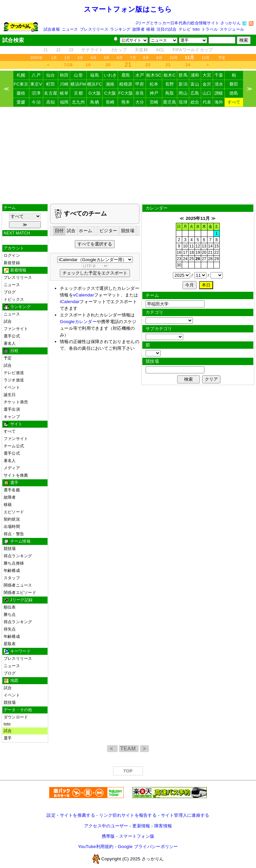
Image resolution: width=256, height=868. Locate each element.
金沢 (207, 84)
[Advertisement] (128, 155)
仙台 (51, 75)
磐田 (234, 84)
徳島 (234, 93)
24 (188, 65)
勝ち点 (10, 615)
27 (204, 259)
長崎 (110, 102)
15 (217, 246)
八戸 (36, 75)
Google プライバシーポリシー (148, 847)
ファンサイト (16, 329)
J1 (46, 50)
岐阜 (64, 93)
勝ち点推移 (14, 563)
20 (108, 65)
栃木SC (154, 75)
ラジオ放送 (14, 380)
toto (196, 29)
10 (185, 246)
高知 (51, 102)
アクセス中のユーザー (106, 826)
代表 (207, 102)
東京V (36, 84)
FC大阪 (126, 93)
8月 (146, 58)
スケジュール (232, 29)
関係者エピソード (20, 593)
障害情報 (163, 826)
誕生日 (10, 395)
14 (210, 246)
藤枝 (21, 93)
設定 (51, 815)
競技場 (10, 549)
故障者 (138, 29)
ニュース (70, 29)
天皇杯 (141, 50)
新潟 (183, 84)
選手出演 (12, 409)
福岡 (64, 102)
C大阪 (110, 93)
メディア (12, 468)
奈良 (140, 93)
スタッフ (12, 578)
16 (179, 252)
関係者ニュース (18, 585)
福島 (95, 75)
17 (185, 252)
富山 (195, 84)
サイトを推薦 (16, 475)
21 (210, 252)
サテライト (92, 50)
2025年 (36, 58)
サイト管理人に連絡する (185, 815)
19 (88, 65)
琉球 (183, 102)
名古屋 (51, 93)
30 (179, 265)
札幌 (21, 75)
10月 (174, 58)
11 (192, 246)
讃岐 (219, 93)
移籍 (150, 29)
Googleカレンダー (78, 322)
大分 (140, 102)
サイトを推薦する (77, 815)
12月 (205, 58)
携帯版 (108, 836)
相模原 (126, 84)
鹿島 (126, 75)
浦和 (195, 75)
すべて (234, 102)
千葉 (219, 75)
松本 (154, 84)
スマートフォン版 (137, 836)
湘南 (110, 84)
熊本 (126, 102)
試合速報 (52, 29)
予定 (222, 58)
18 (192, 252)
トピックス (14, 299)
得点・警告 (14, 534)
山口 (207, 93)
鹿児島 (170, 102)
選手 (8, 738)
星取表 (10, 644)
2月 (67, 58)
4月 (94, 58)
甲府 (140, 84)
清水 (219, 84)
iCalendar (70, 302)
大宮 (207, 75)
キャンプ (12, 417)
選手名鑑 (12, 490)
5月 (107, 58)
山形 (78, 75)
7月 (133, 58)
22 (148, 65)
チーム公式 (14, 446)
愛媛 (21, 102)
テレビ (185, 29)
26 (198, 259)
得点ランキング (18, 556)
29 (217, 259)
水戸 (140, 75)
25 (192, 259)
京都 (78, 93)
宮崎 (154, 102)
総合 (195, 102)
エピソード (14, 512)
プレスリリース (94, 29)
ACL (160, 50)
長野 (170, 84)
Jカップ (119, 50)
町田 (51, 84)
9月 (159, 58)
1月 (54, 58)
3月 (80, 58)
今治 (36, 102)
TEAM (129, 749)
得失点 (10, 629)
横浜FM (78, 84)
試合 (8, 321)
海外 (219, 102)
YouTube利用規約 (96, 847)
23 (168, 65)
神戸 (154, 93)
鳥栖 (95, 102)
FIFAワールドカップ (193, 50)
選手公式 (12, 336)
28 (210, 259)
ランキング (120, 29)
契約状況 (12, 519)
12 (198, 246)
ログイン (12, 255)
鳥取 (170, 93)
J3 (71, 50)
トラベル (210, 29)
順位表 (10, 607)
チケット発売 (16, 402)
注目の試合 (167, 29)
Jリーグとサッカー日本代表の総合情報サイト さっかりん (188, 23)
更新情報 (141, 826)
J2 (58, 50)
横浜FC (95, 84)
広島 (195, 93)
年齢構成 (12, 571)
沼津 (36, 93)
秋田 (64, 75)
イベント (12, 387)
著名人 (10, 343)
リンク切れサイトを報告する (128, 815)
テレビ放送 (14, 373)
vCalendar (84, 295)
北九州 (78, 102)
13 (204, 246)
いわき (110, 75)
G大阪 (95, 93)
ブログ (10, 292)
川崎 (64, 84)
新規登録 (12, 263)
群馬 (183, 75)
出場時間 (12, 527)
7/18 (68, 65)
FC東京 (21, 84)
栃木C (170, 75)
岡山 (183, 93)
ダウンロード (16, 717)
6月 (120, 58)
